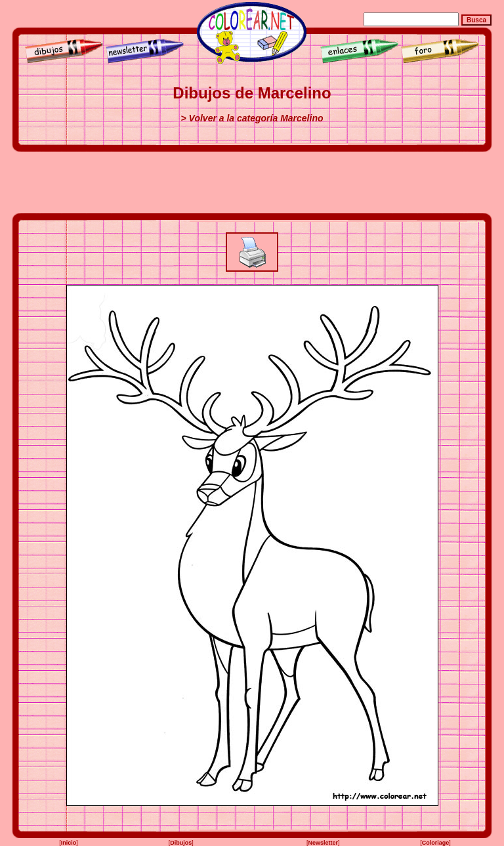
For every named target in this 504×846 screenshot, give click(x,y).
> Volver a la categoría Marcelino (252, 118)
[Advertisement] (252, 182)
